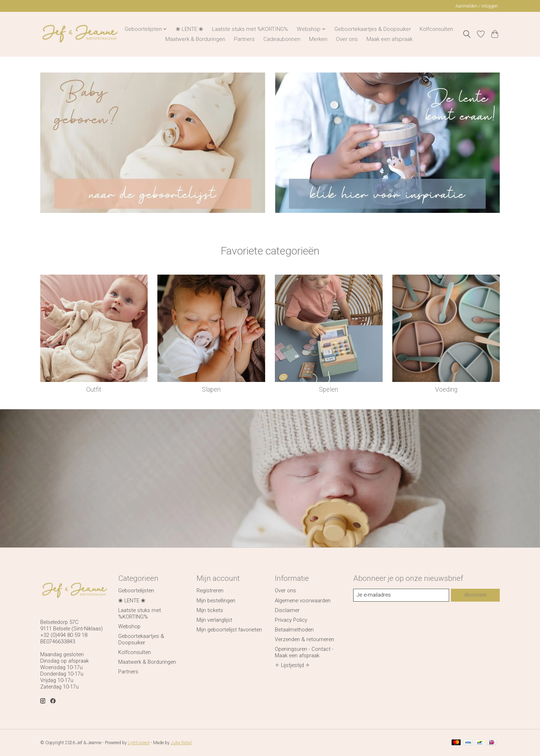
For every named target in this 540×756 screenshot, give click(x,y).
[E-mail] (401, 595)
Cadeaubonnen (282, 39)
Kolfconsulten (436, 29)
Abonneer (476, 595)
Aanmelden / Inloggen (477, 6)
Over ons (347, 39)
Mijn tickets (210, 610)
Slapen (211, 389)
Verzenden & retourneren (304, 639)
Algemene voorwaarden (303, 601)
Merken (318, 39)
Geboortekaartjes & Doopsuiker (373, 29)
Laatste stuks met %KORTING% (250, 29)
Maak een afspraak (389, 39)
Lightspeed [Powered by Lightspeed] (139, 743)
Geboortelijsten (136, 591)
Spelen (329, 389)
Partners (244, 39)
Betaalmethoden (294, 630)
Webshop (129, 626)
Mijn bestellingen (216, 601)
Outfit (94, 389)
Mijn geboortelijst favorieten (229, 630)
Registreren (210, 591)
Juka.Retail (181, 743)
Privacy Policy (291, 620)
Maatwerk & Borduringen (195, 39)
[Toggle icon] (467, 34)
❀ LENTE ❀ (190, 29)
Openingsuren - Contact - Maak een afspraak (304, 652)
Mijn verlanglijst (214, 620)
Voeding (446, 389)
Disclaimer (287, 610)
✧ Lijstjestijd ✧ (292, 665)
